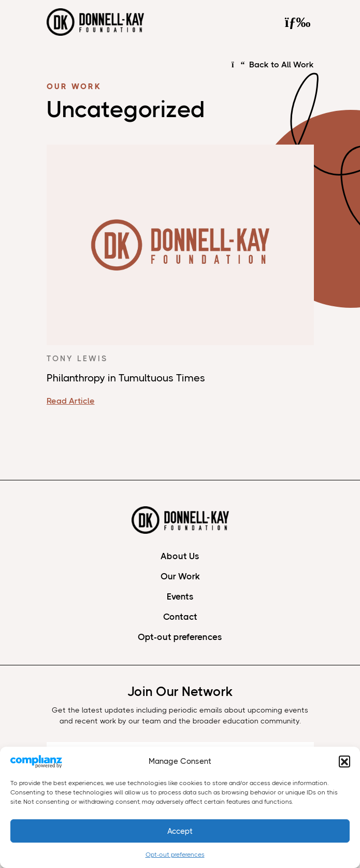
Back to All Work (272, 65)
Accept (180, 831)
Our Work (180, 576)
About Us (180, 556)
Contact (180, 617)
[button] (344, 761)
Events (180, 596)
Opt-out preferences (175, 855)
